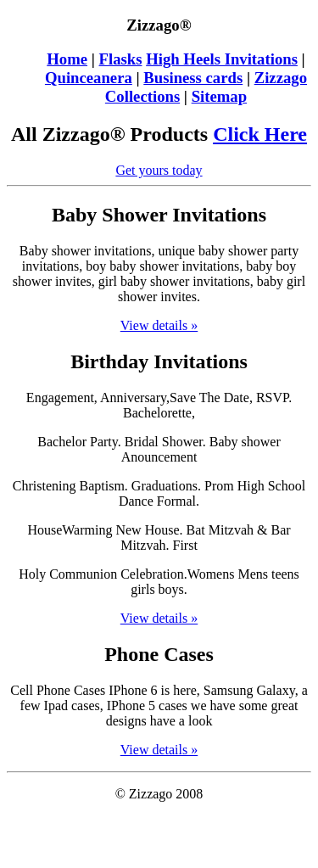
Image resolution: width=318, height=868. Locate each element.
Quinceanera (89, 78)
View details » (159, 325)
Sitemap (219, 96)
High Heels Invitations (222, 59)
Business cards (193, 78)
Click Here (260, 134)
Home (67, 59)
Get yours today (159, 170)
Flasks (121, 59)
